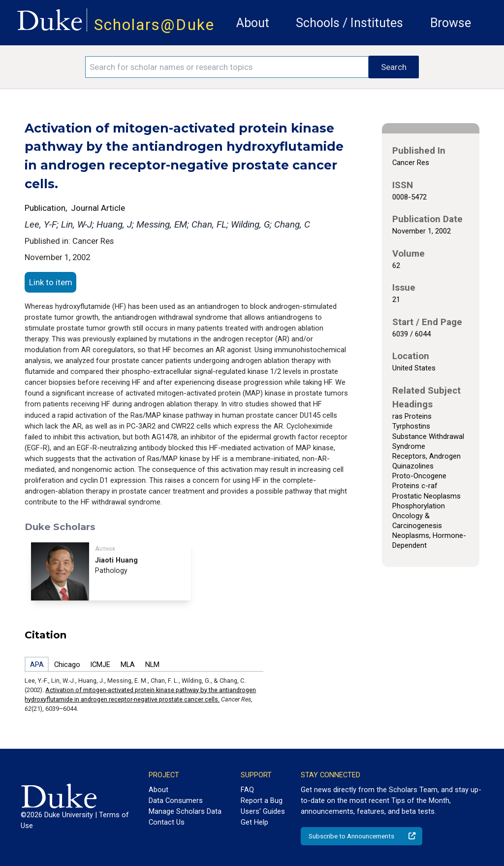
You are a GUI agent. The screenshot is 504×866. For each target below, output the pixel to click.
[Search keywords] (227, 67)
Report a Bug (262, 800)
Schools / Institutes (349, 23)
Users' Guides (263, 811)
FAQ (247, 790)
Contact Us (167, 822)
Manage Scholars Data (185, 811)
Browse (451, 23)
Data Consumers (176, 800)
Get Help (254, 822)
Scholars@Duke (154, 25)
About (253, 23)
